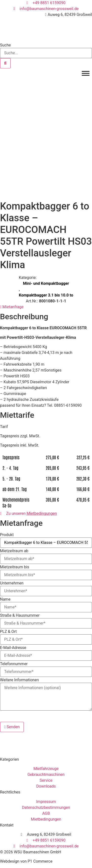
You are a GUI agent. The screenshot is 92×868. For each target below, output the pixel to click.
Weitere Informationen (19, 680)
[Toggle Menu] (86, 73)
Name (5, 599)
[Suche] (5, 63)
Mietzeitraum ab (14, 551)
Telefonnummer (14, 664)
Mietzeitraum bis (15, 567)
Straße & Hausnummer (20, 615)
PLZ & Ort (8, 632)
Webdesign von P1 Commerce (26, 861)
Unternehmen (12, 583)
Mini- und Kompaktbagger (46, 283)
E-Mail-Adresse (13, 648)
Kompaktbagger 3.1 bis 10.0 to (46, 295)
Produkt (7, 535)
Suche (5, 45)
